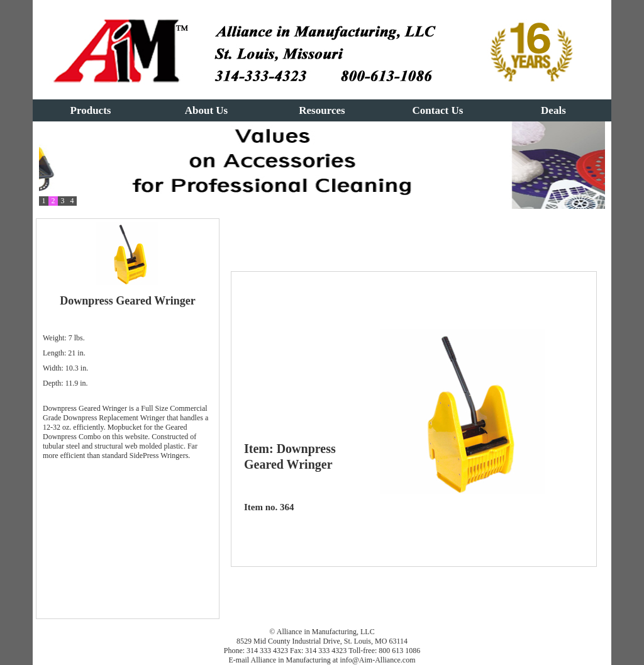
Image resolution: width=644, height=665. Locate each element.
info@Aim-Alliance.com (377, 660)
